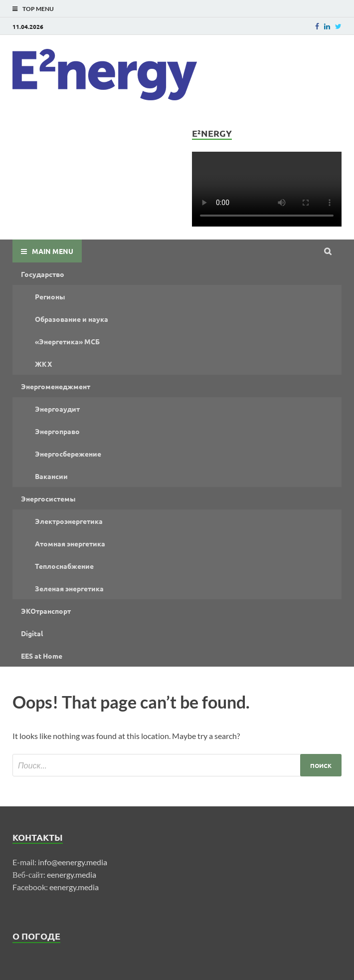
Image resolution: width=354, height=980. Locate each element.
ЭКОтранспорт (46, 611)
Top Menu (38, 9)
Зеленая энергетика (69, 588)
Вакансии (51, 476)
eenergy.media (72, 874)
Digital (32, 633)
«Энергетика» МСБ (67, 341)
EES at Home (42, 656)
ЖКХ (43, 364)
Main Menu (53, 251)
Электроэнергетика (69, 521)
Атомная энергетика (70, 543)
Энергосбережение (68, 454)
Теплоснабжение (64, 566)
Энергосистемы (48, 498)
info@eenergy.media (73, 862)
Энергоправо (57, 431)
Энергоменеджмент (56, 386)
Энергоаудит (57, 409)
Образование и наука (72, 319)
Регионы (50, 296)
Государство (43, 274)
